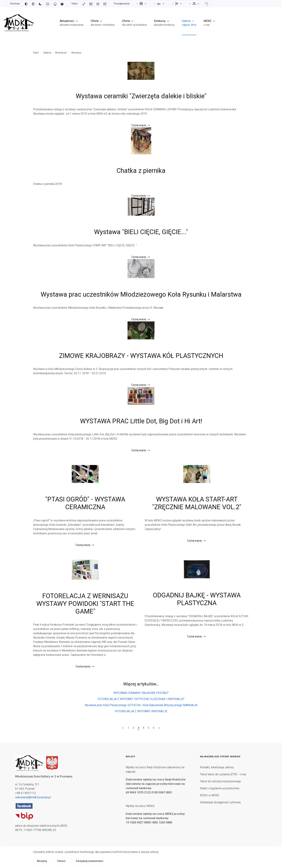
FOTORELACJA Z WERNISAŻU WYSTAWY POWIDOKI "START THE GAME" (85, 604)
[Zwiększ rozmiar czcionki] (163, 4)
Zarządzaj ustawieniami (89, 861)
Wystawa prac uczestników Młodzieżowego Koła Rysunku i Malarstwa (141, 294)
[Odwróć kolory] (26, 4)
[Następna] (159, 728)
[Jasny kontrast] (48, 4)
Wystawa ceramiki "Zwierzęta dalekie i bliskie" (141, 96)
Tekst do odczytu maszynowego (220, 781)
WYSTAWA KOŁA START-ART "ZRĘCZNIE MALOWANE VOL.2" (197, 503)
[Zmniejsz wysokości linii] (173, 4)
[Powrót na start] (18, 23)
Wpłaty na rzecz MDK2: (140, 806)
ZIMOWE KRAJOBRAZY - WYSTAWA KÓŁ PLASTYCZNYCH (141, 356)
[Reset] (206, 4)
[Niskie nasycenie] (55, 4)
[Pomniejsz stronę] (137, 4)
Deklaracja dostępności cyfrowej (220, 802)
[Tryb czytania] (105, 4)
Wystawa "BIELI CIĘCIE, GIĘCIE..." (141, 232)
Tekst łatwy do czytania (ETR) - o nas (223, 774)
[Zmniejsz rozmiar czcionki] (154, 4)
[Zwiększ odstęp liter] (198, 4)
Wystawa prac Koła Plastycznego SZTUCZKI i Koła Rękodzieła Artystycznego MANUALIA (141, 705)
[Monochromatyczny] (33, 4)
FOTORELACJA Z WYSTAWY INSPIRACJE (141, 711)
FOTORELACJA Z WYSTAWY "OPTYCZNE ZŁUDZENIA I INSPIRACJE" (141, 699)
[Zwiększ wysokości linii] (181, 4)
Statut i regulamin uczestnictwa (220, 788)
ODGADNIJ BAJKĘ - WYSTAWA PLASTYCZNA (197, 599)
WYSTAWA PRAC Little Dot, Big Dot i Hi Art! (141, 421)
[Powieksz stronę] (145, 4)
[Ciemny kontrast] (40, 4)
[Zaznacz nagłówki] (91, 4)
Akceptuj (42, 861)
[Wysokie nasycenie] (62, 4)
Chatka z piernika (141, 171)
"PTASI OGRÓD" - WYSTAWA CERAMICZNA (85, 503)
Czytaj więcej (139, 125)
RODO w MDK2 (210, 795)
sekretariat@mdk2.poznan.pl (33, 797)
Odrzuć (61, 861)
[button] (72, 23)
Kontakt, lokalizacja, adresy (217, 767)
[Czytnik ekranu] (98, 4)
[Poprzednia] (123, 728)
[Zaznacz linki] (84, 4)
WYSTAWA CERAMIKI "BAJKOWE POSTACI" (141, 693)
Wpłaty (130, 757)
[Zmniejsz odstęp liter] (190, 4)
